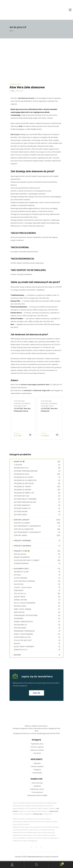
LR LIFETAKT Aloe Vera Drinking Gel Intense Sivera (22, 410)
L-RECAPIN (18, 465)
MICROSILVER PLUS (21, 468)
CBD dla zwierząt (20, 554)
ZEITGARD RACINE (21, 512)
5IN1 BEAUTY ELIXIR (21, 572)
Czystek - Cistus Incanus (23, 587)
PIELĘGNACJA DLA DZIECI (24, 477)
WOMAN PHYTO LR (21, 650)
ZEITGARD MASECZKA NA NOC (25, 502)
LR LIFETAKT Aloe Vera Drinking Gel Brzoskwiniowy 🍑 (49, 410)
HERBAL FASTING (20, 600)
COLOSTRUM (19, 584)
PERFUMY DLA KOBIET (22, 523)
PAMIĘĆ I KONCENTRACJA (23, 622)
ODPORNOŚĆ (26, 404)
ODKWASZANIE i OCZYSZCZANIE (26, 615)
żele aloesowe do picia (26, 98)
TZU (13, 91)
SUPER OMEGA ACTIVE (22, 637)
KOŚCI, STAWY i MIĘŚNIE (23, 609)
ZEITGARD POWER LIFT (22, 508)
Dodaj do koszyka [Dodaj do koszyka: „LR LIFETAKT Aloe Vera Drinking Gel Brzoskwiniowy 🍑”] (57, 435)
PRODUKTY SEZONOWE (22, 541)
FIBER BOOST (19, 590)
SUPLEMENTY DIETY (15, 84)
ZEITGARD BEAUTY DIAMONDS (25, 499)
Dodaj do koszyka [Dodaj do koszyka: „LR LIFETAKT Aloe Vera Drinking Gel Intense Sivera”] (30, 435)
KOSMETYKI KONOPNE (22, 557)
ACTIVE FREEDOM (20, 578)
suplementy (25, 728)
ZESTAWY (17, 655)
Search (37, 865)
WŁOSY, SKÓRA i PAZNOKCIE (24, 647)
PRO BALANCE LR (20, 625)
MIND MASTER (19, 612)
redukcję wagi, (37, 814)
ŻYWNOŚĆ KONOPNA (21, 563)
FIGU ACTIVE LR (20, 594)
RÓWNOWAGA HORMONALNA (24, 631)
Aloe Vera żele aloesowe (27, 87)
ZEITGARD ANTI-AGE (22, 496)
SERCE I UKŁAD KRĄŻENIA (23, 634)
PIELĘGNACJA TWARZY (22, 487)
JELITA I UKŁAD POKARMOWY (25, 603)
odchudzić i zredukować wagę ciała (37, 390)
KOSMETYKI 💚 (19, 462)
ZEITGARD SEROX (20, 515)
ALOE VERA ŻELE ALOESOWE (24, 581)
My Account (12, 865)
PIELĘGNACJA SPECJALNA (24, 483)
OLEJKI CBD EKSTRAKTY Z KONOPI (27, 560)
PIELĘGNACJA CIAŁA (22, 474)
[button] (37, 693)
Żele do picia (15, 134)
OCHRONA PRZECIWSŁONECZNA (26, 471)
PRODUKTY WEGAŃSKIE (23, 546)
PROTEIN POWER (20, 628)
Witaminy (17, 643)
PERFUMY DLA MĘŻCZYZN (24, 529)
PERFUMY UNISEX (20, 535)
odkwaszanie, (54, 811)
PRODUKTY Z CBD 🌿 (22, 551)
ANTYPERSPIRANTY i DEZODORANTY (27, 526)
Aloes (21, 126)
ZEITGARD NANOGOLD (22, 505)
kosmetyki (37, 728)
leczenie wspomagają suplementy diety (35, 385)
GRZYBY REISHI (20, 597)
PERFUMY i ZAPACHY (22, 520)
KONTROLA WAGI (20, 606)
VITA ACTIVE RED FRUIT (23, 640)
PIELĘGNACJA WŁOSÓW (23, 490)
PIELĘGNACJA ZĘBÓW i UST (24, 493)
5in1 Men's (18, 575)
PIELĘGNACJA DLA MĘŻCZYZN (25, 480)
